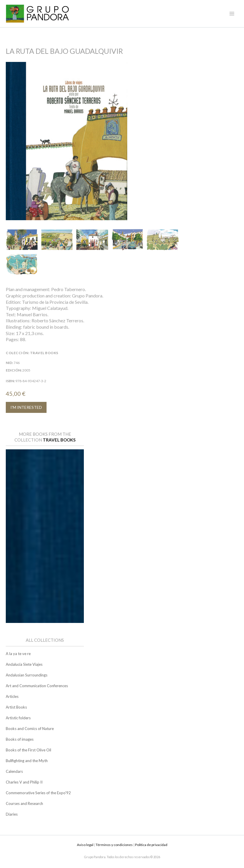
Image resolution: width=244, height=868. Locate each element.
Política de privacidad (151, 845)
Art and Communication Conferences (37, 686)
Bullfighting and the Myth (27, 761)
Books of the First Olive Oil (28, 750)
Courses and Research (24, 803)
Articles (12, 696)
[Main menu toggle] (232, 14)
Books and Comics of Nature (30, 729)
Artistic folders (18, 718)
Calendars (14, 771)
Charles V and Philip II (24, 782)
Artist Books (16, 707)
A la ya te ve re (18, 654)
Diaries (12, 814)
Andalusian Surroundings (27, 675)
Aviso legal (85, 845)
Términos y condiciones (114, 845)
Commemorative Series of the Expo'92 (38, 793)
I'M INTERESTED (26, 407)
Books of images (20, 739)
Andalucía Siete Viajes (24, 664)
